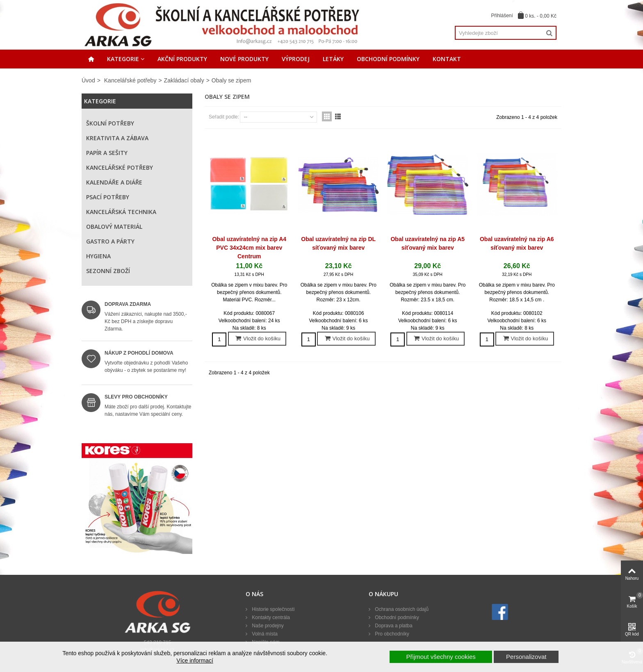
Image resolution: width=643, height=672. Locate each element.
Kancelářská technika (121, 212)
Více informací (195, 661)
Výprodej (296, 59)
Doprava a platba (393, 626)
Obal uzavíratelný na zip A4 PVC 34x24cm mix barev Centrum (249, 248)
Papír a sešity (107, 153)
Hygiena (98, 256)
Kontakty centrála (270, 617)
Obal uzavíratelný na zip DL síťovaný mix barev (338, 243)
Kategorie (123, 59)
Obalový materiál (114, 227)
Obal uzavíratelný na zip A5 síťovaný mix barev (428, 243)
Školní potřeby (110, 123)
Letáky (333, 59)
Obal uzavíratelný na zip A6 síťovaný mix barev (517, 243)
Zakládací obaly (184, 80)
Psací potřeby (108, 197)
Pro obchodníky (391, 634)
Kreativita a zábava (117, 138)
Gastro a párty (110, 241)
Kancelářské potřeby (130, 80)
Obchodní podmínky (388, 59)
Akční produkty (182, 59)
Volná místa (264, 634)
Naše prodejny (267, 626)
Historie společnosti (272, 609)
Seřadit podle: (224, 117)
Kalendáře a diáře (114, 182)
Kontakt (447, 59)
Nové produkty (244, 59)
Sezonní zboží (108, 271)
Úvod (88, 80)
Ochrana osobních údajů (401, 609)
